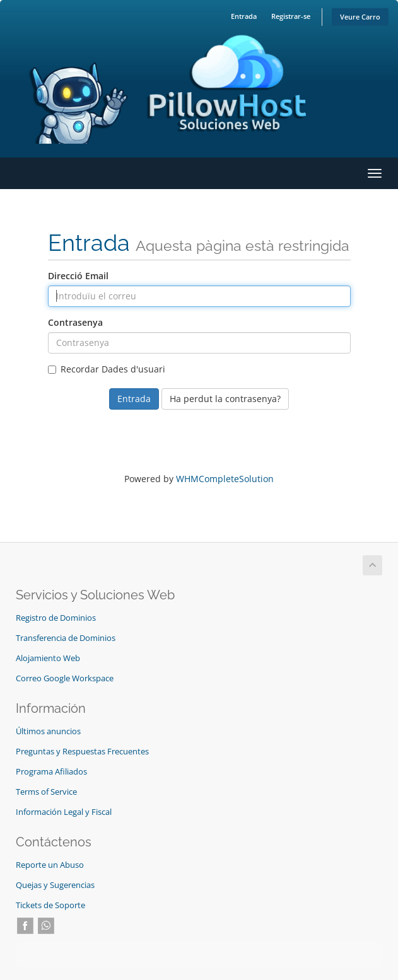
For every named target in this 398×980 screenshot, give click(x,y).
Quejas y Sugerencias (55, 885)
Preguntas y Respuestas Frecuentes (82, 752)
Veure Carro (360, 17)
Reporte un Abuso (50, 865)
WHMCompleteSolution (225, 479)
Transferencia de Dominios (66, 638)
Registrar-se (291, 16)
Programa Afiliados (51, 772)
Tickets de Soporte (50, 905)
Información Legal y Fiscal (64, 812)
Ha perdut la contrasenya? (225, 399)
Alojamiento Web (48, 658)
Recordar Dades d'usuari (107, 369)
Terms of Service (46, 792)
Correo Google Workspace (65, 678)
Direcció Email (78, 276)
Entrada (244, 16)
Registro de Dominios (56, 618)
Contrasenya (75, 322)
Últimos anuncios (48, 731)
